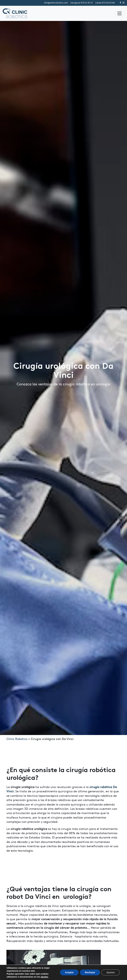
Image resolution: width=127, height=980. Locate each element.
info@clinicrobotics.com (56, 3)
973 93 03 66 (105, 3)
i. (14, 791)
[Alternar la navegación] (119, 13)
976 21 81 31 (82, 3)
